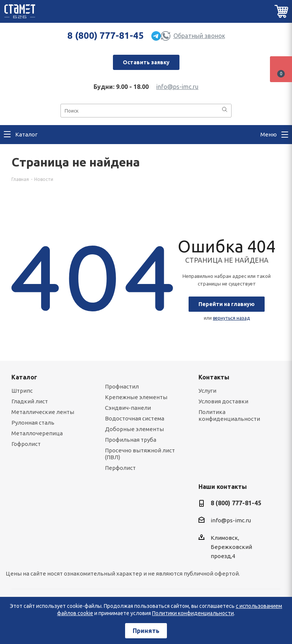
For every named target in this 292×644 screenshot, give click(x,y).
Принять (146, 631)
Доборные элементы (134, 429)
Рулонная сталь (33, 423)
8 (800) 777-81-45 (106, 36)
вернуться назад (231, 318)
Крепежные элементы (136, 397)
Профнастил (122, 386)
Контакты (214, 377)
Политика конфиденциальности (229, 415)
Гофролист (26, 444)
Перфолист (120, 468)
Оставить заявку (146, 62)
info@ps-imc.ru (177, 87)
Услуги (207, 391)
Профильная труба (131, 440)
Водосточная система (135, 418)
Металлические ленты (43, 412)
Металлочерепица (37, 433)
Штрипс (22, 391)
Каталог (24, 377)
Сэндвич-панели (128, 408)
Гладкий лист (30, 401)
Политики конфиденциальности (193, 613)
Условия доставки (223, 401)
